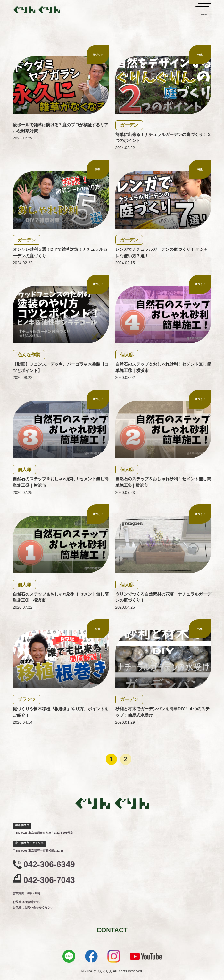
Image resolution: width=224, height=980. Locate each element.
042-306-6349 (49, 864)
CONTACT (112, 930)
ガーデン (129, 125)
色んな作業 (29, 355)
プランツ (27, 699)
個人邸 (127, 355)
